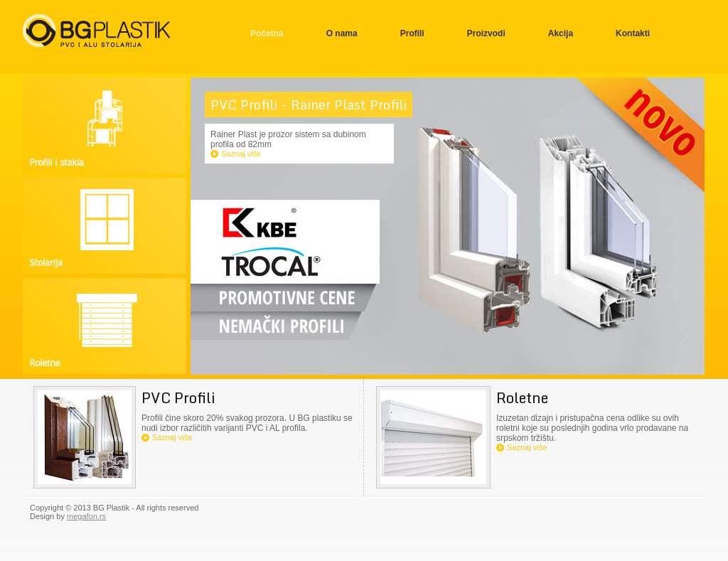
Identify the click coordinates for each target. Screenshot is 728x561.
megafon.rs (86, 516)
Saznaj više (241, 154)
